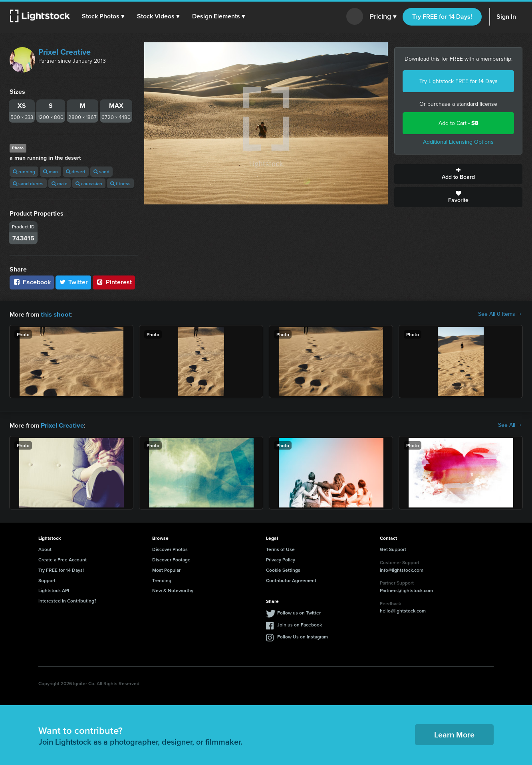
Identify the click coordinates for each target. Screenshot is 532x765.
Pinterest (114, 282)
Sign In (506, 17)
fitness (120, 183)
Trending (162, 580)
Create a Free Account (63, 559)
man (51, 171)
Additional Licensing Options (458, 142)
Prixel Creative (65, 52)
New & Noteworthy (173, 590)
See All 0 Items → (500, 314)
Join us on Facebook (300, 624)
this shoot (55, 314)
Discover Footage (171, 559)
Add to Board (458, 174)
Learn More (454, 734)
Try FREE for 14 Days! (442, 17)
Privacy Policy (281, 559)
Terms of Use (280, 548)
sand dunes (28, 183)
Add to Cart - (459, 123)
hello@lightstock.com (403, 610)
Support (47, 580)
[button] (103, 16)
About (45, 548)
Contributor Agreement (291, 580)
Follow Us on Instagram (303, 636)
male (60, 183)
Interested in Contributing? (67, 600)
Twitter (73, 282)
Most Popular (166, 569)
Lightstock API (54, 590)
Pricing (383, 17)
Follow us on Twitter (299, 612)
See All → (510, 425)
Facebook (32, 282)
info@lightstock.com (402, 569)
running (24, 171)
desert (76, 171)
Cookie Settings (283, 569)
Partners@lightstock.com (406, 590)
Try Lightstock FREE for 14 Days (459, 81)
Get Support (393, 548)
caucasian (89, 183)
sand (101, 171)
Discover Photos (170, 548)
